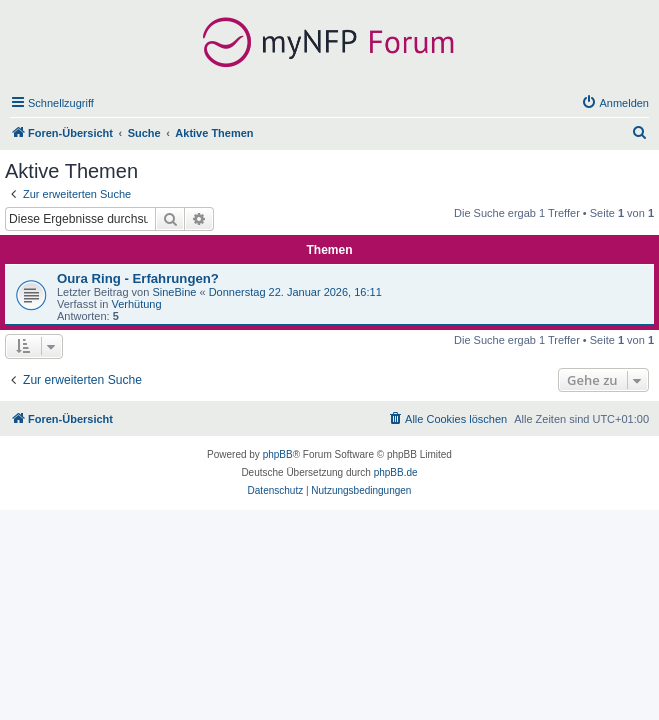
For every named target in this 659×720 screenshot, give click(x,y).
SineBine (174, 292)
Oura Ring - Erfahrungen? (138, 278)
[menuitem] (615, 103)
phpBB (278, 454)
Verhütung (136, 304)
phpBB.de (396, 472)
